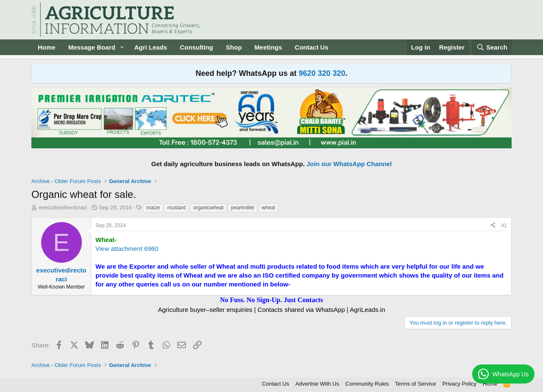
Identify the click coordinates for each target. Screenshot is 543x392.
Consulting (196, 47)
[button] (122, 47)
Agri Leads (151, 47)
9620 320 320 (322, 73)
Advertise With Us (317, 384)
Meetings (268, 47)
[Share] (493, 226)
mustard (176, 208)
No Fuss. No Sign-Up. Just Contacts (271, 300)
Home (47, 47)
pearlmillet (242, 208)
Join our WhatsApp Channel (349, 164)
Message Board (92, 47)
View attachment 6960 (127, 249)
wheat (269, 208)
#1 (504, 225)
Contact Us (312, 47)
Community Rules (367, 384)
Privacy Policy (459, 384)
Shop (234, 47)
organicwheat (208, 208)
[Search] (492, 47)
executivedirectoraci (63, 207)
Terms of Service (416, 384)
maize (153, 208)
